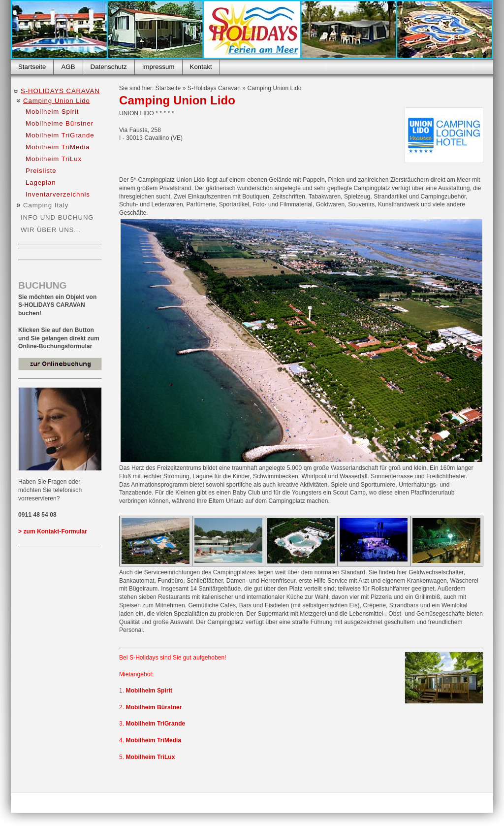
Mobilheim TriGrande (60, 135)
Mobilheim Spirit (52, 112)
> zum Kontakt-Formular (53, 531)
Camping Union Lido (57, 101)
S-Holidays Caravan (60, 91)
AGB (68, 67)
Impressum (158, 67)
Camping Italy (46, 205)
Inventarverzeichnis (58, 194)
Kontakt (201, 67)
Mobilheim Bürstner (154, 707)
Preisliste (41, 171)
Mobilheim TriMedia (58, 147)
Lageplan (41, 182)
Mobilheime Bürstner (60, 123)
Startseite (32, 67)
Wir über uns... (51, 230)
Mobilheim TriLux (54, 159)
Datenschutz (109, 67)
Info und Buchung (57, 217)
